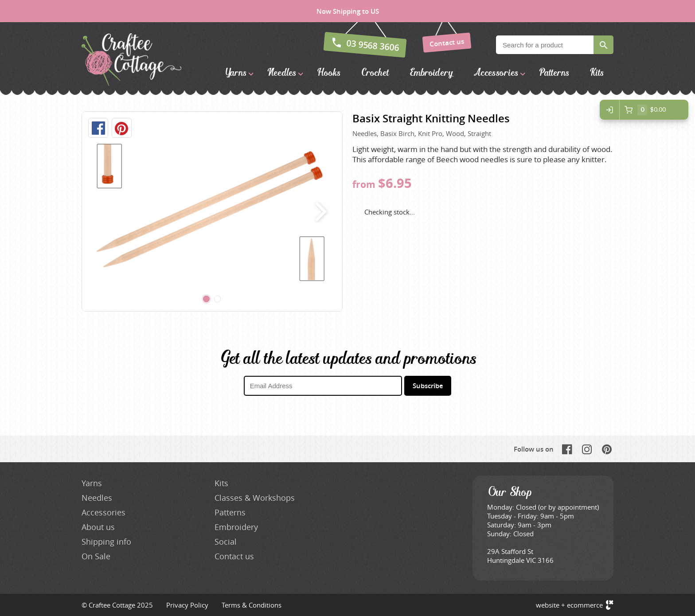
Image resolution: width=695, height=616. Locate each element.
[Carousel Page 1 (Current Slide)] (207, 299)
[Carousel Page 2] (218, 299)
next (319, 211)
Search (603, 45)
